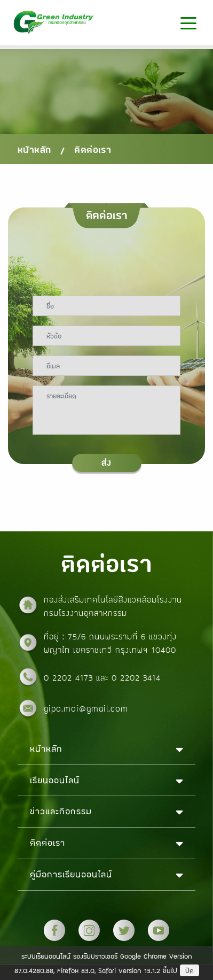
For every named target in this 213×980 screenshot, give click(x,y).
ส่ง (106, 463)
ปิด (190, 971)
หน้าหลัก (34, 149)
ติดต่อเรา (93, 149)
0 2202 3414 (136, 677)
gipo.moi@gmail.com (86, 708)
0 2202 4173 (70, 677)
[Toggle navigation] (188, 23)
